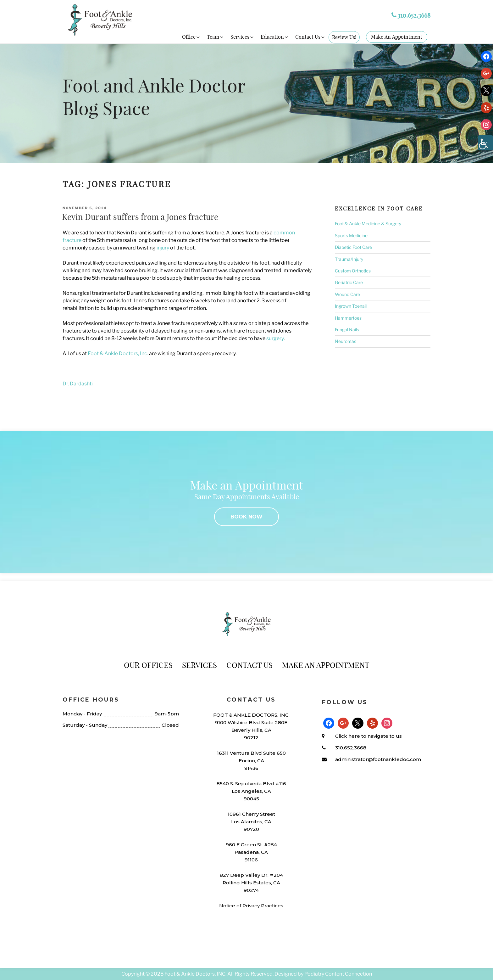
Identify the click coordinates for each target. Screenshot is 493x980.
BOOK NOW (246, 517)
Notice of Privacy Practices (251, 906)
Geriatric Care (349, 282)
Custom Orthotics (353, 271)
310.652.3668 (411, 15)
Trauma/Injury (349, 259)
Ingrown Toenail (351, 306)
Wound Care (347, 294)
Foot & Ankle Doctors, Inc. (118, 353)
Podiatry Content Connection (338, 974)
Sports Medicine (351, 235)
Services (242, 37)
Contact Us (310, 37)
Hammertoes (348, 318)
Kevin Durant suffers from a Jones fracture (140, 217)
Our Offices (148, 665)
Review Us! (344, 37)
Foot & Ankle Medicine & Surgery (368, 224)
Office (191, 37)
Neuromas (346, 341)
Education (275, 37)
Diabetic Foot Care (353, 247)
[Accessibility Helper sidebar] (485, 143)
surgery (275, 338)
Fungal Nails (347, 330)
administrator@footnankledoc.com (378, 759)
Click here (348, 736)
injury (163, 248)
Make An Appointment (397, 37)
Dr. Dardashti (78, 384)
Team (216, 37)
